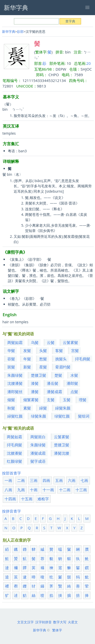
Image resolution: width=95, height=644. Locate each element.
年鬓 (27, 359)
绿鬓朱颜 (39, 416)
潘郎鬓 (72, 383)
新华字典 (9, 32)
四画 (46, 480)
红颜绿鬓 (14, 461)
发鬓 (27, 350)
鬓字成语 (38, 461)
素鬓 (27, 408)
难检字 (43, 499)
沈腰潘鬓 (15, 383)
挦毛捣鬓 (83, 359)
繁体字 (57, 630)
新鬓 (27, 367)
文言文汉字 (25, 622)
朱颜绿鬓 (15, 375)
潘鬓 (35, 392)
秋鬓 (11, 408)
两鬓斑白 (38, 437)
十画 (34, 490)
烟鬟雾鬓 (31, 400)
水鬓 (74, 375)
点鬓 (74, 392)
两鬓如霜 (15, 342)
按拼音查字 (12, 511)
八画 (8, 490)
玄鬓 (51, 400)
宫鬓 (75, 350)
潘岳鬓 (53, 383)
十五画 (27, 499)
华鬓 (11, 350)
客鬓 (59, 350)
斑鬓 (11, 367)
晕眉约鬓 (63, 367)
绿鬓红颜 (62, 416)
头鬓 (43, 350)
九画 (21, 490)
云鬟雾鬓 (70, 342)
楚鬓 (58, 375)
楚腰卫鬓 (39, 375)
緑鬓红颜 (15, 416)
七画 (84, 480)
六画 (72, 480)
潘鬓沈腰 (62, 453)
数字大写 (60, 622)
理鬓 (83, 400)
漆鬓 (35, 383)
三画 (34, 480)
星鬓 (43, 367)
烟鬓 (11, 400)
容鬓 (11, 359)
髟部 (20, 32)
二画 (21, 480)
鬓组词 (84, 416)
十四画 (10, 499)
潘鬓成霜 (54, 392)
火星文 (73, 622)
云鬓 (51, 342)
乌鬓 (35, 342)
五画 (59, 480)
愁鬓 (43, 359)
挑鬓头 (61, 359)
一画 (8, 480)
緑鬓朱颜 (63, 408)
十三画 (81, 490)
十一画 (48, 490)
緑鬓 (43, 408)
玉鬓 (67, 400)
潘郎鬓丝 (15, 392)
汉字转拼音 (43, 622)
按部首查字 (12, 473)
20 (89, 63)
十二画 (65, 490)
